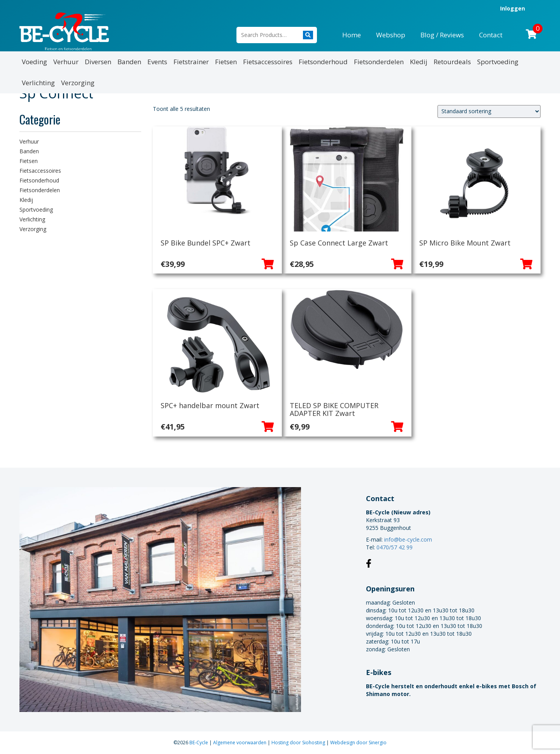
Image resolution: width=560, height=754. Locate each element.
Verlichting (38, 83)
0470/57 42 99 (395, 547)
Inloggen (513, 8)
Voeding (34, 62)
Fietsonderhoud (323, 62)
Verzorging (78, 83)
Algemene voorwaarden (240, 743)
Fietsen (226, 62)
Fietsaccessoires (268, 62)
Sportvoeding (498, 62)
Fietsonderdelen (379, 62)
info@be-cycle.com (408, 539)
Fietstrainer (191, 62)
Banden (129, 62)
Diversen (98, 62)
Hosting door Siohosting (299, 743)
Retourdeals (452, 62)
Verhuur (66, 62)
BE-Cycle (199, 743)
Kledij (419, 62)
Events (157, 62)
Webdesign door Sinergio (358, 743)
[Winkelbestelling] (489, 111)
